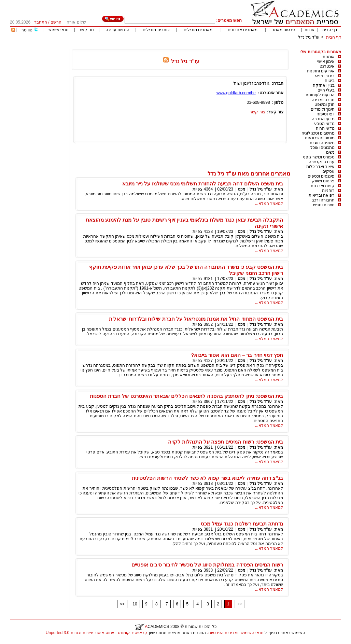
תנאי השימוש (252, 633)
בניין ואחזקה (324, 85)
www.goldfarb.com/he (236, 93)
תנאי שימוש (59, 30)
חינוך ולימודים (323, 109)
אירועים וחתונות (321, 71)
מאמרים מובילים (198, 30)
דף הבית (330, 30)
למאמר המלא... (269, 204)
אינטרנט (327, 66)
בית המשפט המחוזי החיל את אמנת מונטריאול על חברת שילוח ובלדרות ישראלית (196, 319)
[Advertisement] (217, 47)
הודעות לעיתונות (320, 95)
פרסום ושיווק (323, 181)
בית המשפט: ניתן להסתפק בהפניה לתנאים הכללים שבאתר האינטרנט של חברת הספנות (186, 396)
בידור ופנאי (325, 76)
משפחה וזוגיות (322, 143)
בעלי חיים (326, 90)
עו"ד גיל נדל (309, 37)
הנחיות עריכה (117, 30)
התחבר (41, 22)
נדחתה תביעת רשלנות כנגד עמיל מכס (242, 524)
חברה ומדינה (323, 100)
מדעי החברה (323, 119)
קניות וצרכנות (323, 186)
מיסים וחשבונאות (320, 138)
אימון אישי (326, 61)
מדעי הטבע (324, 124)
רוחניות (328, 191)
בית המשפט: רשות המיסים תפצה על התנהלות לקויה (226, 442)
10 (135, 604)
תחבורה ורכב (323, 200)
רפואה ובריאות (322, 195)
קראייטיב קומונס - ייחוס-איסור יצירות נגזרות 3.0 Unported (97, 633)
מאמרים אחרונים (243, 30)
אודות (310, 30)
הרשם (56, 22)
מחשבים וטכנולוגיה (318, 133)
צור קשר (87, 30)
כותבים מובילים (156, 30)
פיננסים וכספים (321, 176)
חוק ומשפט (325, 104)
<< (122, 604)
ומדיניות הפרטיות (223, 633)
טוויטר (27, 30)
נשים (330, 152)
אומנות (329, 57)
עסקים (328, 171)
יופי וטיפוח (326, 114)
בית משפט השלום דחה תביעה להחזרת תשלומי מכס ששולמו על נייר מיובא (203, 184)
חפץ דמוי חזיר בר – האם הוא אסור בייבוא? (237, 355)
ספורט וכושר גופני (319, 157)
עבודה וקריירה (322, 162)
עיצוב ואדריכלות (320, 167)
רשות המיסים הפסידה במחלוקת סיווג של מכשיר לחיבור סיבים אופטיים (207, 565)
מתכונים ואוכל (322, 148)
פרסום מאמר (283, 30)
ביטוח (330, 81)
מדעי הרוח (325, 128)
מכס (241, 189)
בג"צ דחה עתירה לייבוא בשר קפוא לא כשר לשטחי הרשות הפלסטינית (207, 478)
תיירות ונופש (324, 205)
